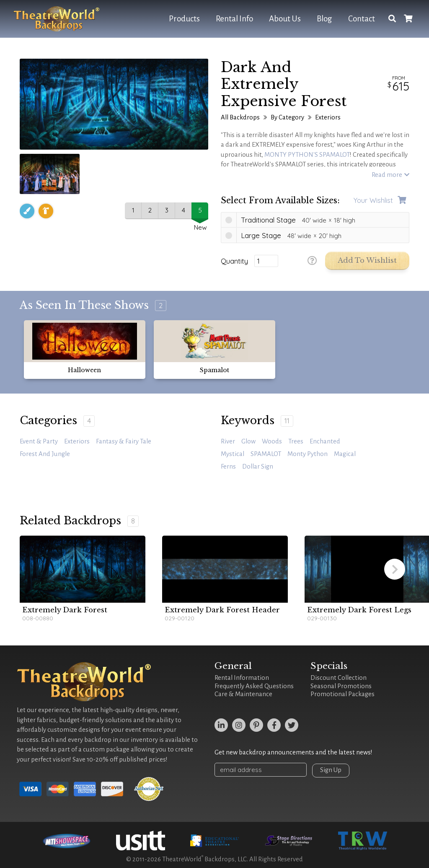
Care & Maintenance (243, 694)
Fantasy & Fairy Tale (124, 441)
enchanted (325, 441)
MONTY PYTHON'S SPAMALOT (307, 155)
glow (248, 441)
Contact (362, 19)
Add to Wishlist (367, 260)
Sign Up (331, 770)
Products (184, 19)
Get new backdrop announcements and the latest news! (293, 752)
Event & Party (39, 441)
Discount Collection (339, 678)
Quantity (234, 261)
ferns (228, 466)
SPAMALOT (266, 454)
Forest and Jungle (45, 454)
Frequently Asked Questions (254, 686)
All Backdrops (240, 117)
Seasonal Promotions (341, 686)
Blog (324, 19)
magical (345, 454)
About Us (285, 19)
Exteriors (328, 117)
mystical (233, 454)
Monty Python (308, 454)
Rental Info (234, 19)
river (228, 441)
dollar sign (258, 466)
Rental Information (242, 678)
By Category (287, 117)
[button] (395, 569)
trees (296, 441)
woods (272, 441)
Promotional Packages (342, 694)
